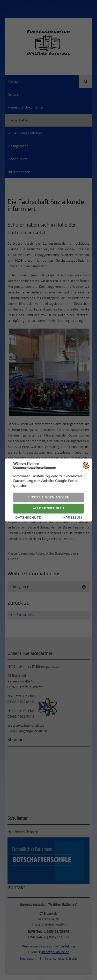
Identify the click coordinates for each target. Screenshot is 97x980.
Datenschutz (28, 518)
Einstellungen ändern (48, 497)
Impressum (72, 518)
